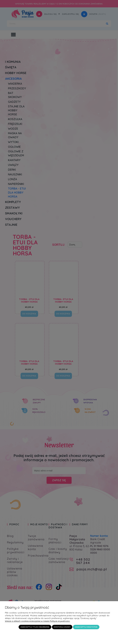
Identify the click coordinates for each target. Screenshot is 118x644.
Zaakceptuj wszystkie (86, 627)
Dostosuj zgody (62, 627)
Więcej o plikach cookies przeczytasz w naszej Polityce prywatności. (37, 621)
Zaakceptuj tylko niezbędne (35, 627)
